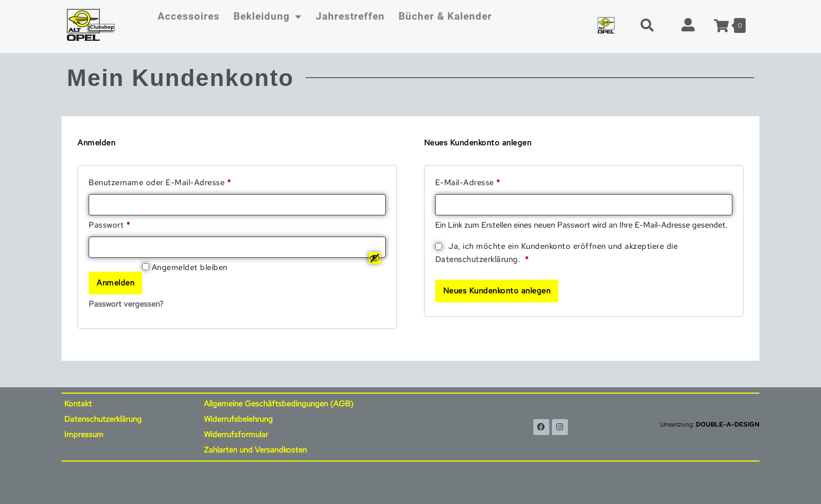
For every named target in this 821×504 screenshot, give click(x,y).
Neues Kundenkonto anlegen (497, 291)
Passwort (131, 224)
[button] (647, 25)
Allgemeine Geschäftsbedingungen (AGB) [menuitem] (279, 404)
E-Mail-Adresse (490, 182)
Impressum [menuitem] (84, 435)
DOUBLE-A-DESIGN (728, 424)
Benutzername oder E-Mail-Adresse (182, 182)
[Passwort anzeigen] (375, 258)
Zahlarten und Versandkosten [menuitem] (255, 450)
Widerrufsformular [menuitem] (236, 435)
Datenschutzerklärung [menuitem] (103, 419)
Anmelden (115, 283)
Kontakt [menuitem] (78, 404)
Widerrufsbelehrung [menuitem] (238, 419)
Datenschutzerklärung (477, 259)
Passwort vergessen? (126, 304)
